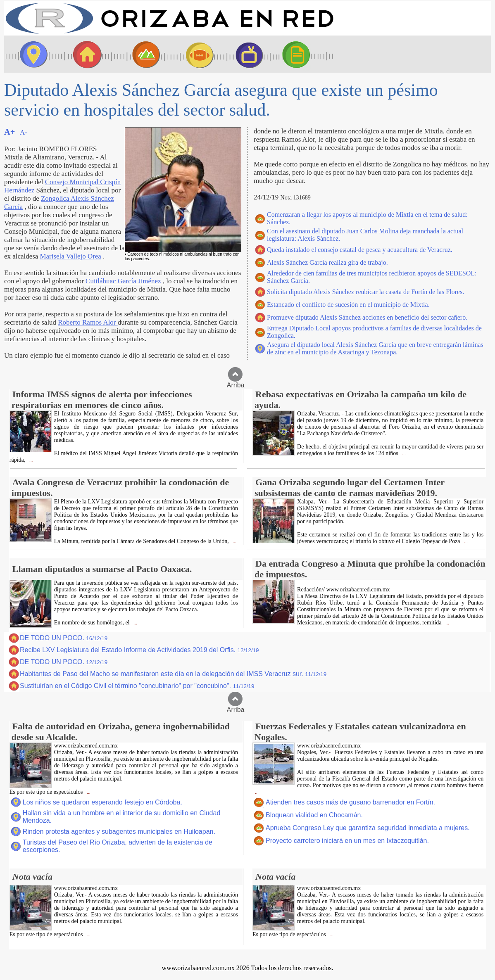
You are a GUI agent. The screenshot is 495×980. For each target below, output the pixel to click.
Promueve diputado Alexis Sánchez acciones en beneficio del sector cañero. (367, 317)
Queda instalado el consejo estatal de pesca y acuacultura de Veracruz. (360, 250)
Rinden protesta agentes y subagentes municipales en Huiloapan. (119, 832)
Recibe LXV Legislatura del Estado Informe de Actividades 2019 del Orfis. (139, 650)
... (30, 460)
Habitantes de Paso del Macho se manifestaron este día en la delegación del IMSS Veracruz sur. (173, 674)
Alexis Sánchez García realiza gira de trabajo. (327, 262)
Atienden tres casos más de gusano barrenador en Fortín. (350, 802)
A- (24, 132)
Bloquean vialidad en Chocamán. (314, 815)
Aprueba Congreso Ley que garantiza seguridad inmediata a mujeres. (368, 828)
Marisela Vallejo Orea (71, 256)
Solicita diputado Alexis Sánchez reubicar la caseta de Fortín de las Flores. (365, 292)
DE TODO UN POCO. (64, 638)
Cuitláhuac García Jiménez (123, 281)
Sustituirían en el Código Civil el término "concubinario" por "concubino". (137, 686)
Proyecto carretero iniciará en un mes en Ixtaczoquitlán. (347, 841)
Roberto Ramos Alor (88, 322)
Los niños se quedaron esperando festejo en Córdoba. (102, 802)
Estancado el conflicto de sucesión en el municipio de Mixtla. (348, 305)
